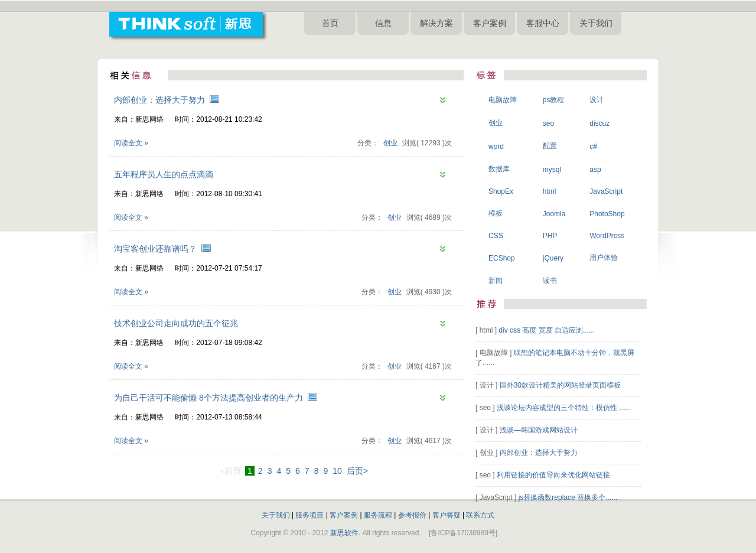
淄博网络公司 (408, 47)
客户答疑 (447, 515)
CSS (496, 236)
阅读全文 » (131, 143)
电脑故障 (503, 100)
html (550, 191)
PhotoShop (607, 214)
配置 (550, 146)
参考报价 (412, 515)
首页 (330, 23)
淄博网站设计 (498, 47)
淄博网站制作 (453, 47)
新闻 (496, 281)
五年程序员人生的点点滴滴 (164, 174)
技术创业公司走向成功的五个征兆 (176, 323)
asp (595, 170)
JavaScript (606, 191)
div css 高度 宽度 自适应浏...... (547, 330)
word (496, 147)
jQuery (553, 258)
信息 (383, 23)
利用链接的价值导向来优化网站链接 (553, 475)
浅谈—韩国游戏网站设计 (539, 430)
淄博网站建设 (325, 47)
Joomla (554, 214)
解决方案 (436, 23)
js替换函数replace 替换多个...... (568, 497)
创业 (390, 143)
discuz (599, 123)
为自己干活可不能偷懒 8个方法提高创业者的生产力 (208, 398)
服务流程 (378, 515)
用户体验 (604, 258)
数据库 (499, 169)
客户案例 (490, 23)
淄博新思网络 (542, 47)
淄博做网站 (367, 47)
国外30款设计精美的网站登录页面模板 (560, 385)
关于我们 (596, 23)
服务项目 (309, 515)
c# (593, 147)
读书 (550, 281)
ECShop (502, 258)
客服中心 (543, 23)
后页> (357, 471)
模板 (496, 213)
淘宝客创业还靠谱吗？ (155, 249)
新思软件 (344, 533)
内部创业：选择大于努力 (159, 100)
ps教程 (554, 100)
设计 (597, 100)
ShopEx (501, 191)
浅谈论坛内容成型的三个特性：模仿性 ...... (564, 408)
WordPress (607, 236)
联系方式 (480, 515)
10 (337, 471)
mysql (552, 170)
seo (548, 123)
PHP (550, 236)
